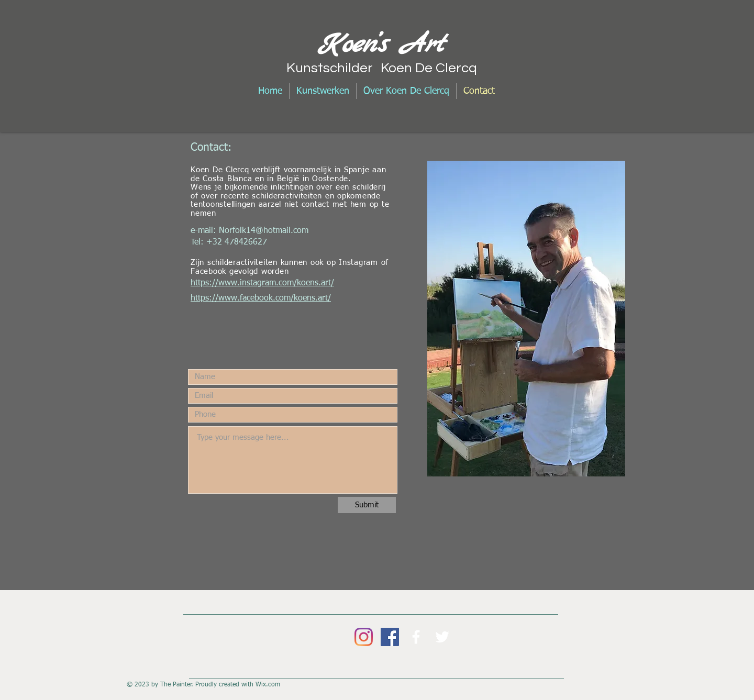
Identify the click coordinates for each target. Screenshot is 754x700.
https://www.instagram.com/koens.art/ (262, 283)
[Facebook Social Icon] (390, 637)
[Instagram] (364, 637)
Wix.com (268, 685)
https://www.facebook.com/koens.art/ (261, 298)
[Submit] (367, 505)
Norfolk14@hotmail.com (264, 231)
